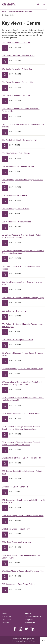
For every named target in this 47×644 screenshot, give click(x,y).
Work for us (7, 620)
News (5, 613)
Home (4, 11)
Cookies (6, 623)
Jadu (32, 641)
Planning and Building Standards (21, 11)
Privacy (28, 613)
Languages (29, 620)
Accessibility (30, 623)
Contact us (7, 617)
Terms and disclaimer (33, 617)
